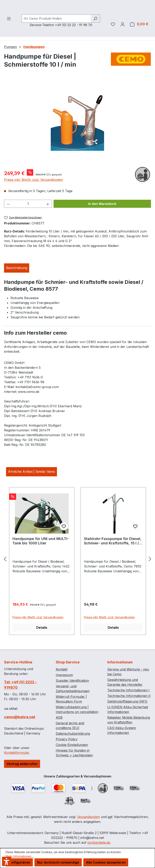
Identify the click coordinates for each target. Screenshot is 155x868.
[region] (77, 133)
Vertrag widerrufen (22, 764)
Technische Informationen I (128, 690)
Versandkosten (88, 817)
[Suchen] (95, 29)
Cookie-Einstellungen (72, 745)
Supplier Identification (72, 681)
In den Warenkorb (102, 214)
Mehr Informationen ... (20, 856)
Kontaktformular (17, 753)
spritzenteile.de (99, 843)
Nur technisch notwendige (58, 862)
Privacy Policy (67, 739)
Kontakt (62, 669)
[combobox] (56, 29)
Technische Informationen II (129, 696)
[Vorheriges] (5, 569)
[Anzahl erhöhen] (48, 214)
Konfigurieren (19, 862)
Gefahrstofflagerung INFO (127, 701)
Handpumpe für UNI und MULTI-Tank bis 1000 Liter (41, 551)
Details (42, 638)
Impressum (64, 675)
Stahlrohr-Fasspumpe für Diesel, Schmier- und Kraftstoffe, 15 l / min (113, 551)
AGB (59, 717)
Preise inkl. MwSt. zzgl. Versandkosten (34, 190)
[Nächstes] (150, 569)
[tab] (17, 278)
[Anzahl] (28, 214)
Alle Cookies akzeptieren (106, 862)
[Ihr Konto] (123, 35)
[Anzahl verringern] (8, 214)
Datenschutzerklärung (73, 734)
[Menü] (9, 29)
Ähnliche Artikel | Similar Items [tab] (32, 482)
